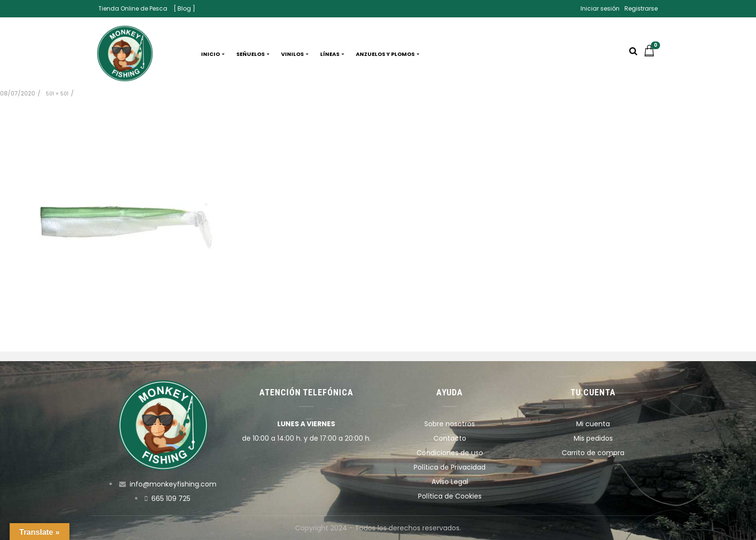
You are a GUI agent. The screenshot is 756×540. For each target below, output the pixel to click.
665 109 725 (171, 499)
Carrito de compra (593, 453)
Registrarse (641, 8)
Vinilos (295, 54)
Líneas (332, 54)
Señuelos (253, 54)
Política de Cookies (450, 496)
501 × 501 (57, 94)
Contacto (450, 438)
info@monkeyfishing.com (173, 484)
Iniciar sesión (600, 8)
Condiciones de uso (450, 453)
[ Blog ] (184, 8)
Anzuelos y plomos (388, 54)
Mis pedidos (593, 438)
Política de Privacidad (450, 467)
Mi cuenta (593, 424)
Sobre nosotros (450, 424)
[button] (652, 54)
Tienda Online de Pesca (133, 8)
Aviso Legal (450, 482)
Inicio (213, 54)
